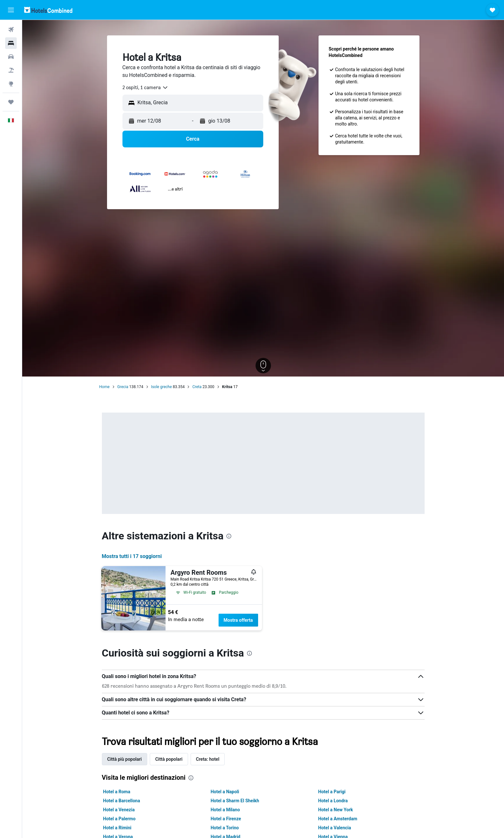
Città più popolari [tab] (125, 759)
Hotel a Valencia (335, 828)
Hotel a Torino (225, 828)
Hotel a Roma (117, 792)
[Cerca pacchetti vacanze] (11, 70)
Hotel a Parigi (332, 792)
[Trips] (11, 102)
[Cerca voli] (11, 30)
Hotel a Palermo (119, 819)
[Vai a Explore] (11, 84)
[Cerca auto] (11, 57)
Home (104, 387)
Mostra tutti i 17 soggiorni (132, 556)
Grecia (123, 387)
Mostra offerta (238, 620)
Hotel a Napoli (225, 792)
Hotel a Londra (333, 801)
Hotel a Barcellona (122, 801)
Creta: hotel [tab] (208, 759)
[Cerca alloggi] (11, 43)
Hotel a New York (336, 810)
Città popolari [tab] (169, 759)
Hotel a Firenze (226, 819)
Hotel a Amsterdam (338, 819)
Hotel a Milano (225, 810)
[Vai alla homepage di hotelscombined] (48, 10)
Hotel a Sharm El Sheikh (235, 801)
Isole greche (162, 387)
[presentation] (229, 536)
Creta (197, 387)
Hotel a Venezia (119, 810)
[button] (11, 10)
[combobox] (145, 88)
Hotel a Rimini (117, 828)
